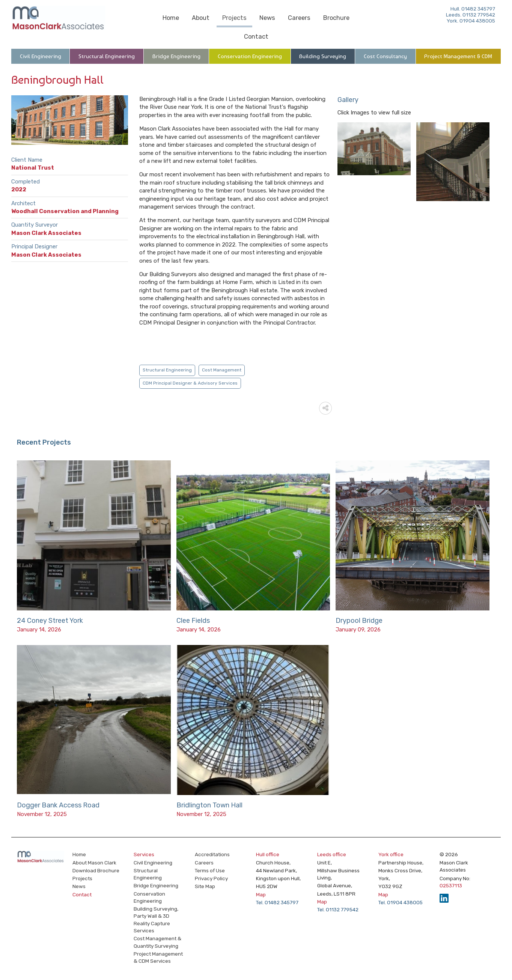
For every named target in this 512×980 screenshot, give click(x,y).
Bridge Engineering (176, 56)
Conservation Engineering (250, 56)
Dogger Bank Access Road (58, 805)
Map (261, 894)
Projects (234, 18)
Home (171, 18)
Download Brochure (96, 870)
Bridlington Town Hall (209, 805)
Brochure (336, 18)
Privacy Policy (211, 878)
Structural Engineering (107, 56)
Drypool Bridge (359, 621)
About (201, 18)
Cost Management (222, 370)
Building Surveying (323, 56)
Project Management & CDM (458, 56)
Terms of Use (210, 870)
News (267, 18)
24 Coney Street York (50, 621)
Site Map (205, 886)
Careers (299, 18)
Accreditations (212, 854)
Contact (256, 37)
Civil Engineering (41, 56)
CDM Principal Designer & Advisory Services (190, 383)
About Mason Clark (94, 863)
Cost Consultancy (385, 56)
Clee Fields (193, 621)
